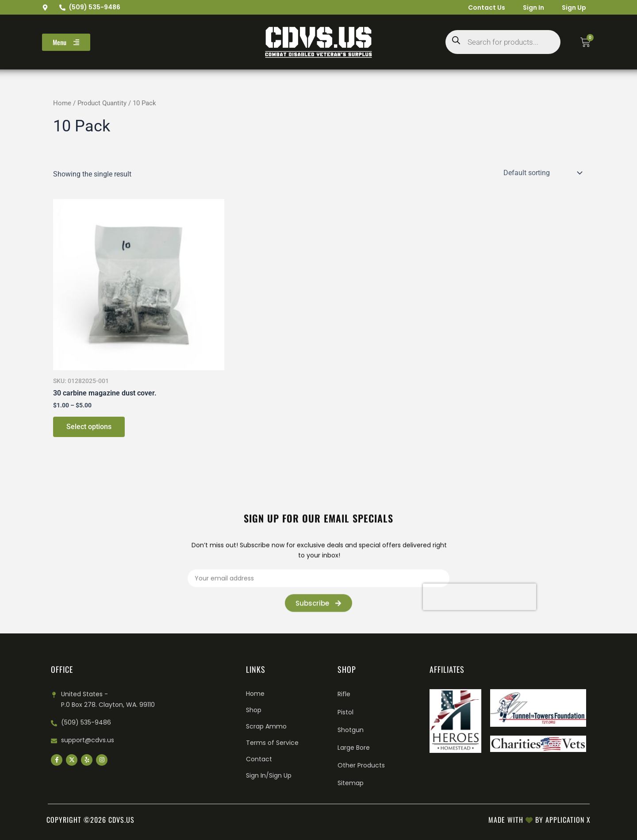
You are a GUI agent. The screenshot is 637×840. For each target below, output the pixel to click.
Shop (254, 710)
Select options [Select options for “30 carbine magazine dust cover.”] (89, 427)
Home (62, 103)
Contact (259, 759)
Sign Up (574, 8)
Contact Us (487, 8)
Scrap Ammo (266, 726)
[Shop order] (542, 173)
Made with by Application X (539, 820)
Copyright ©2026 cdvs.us (90, 820)
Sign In (533, 8)
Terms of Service (272, 743)
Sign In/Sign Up (269, 775)
